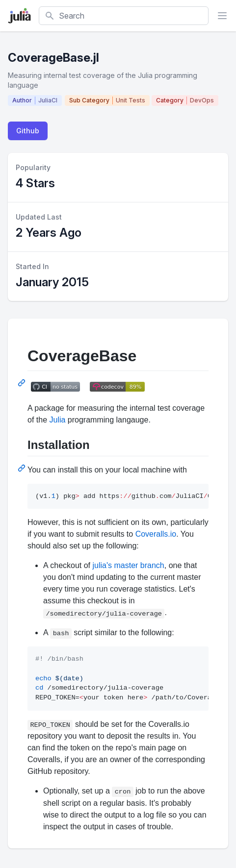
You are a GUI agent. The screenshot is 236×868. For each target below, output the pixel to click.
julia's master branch (129, 565)
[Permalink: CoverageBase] (23, 383)
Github (28, 131)
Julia (57, 420)
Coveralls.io (156, 534)
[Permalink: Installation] (23, 468)
